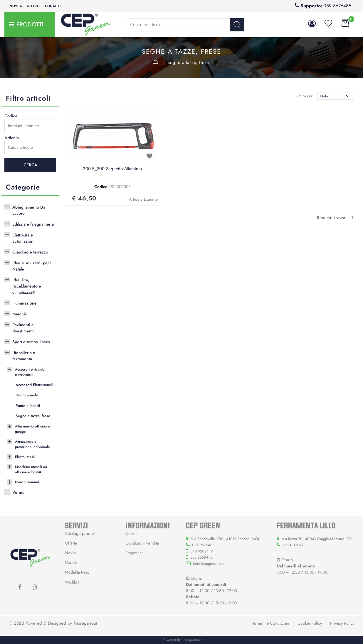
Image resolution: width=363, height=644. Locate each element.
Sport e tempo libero (31, 342)
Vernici (19, 492)
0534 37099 (293, 545)
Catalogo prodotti (80, 533)
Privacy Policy (342, 623)
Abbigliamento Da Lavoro (29, 210)
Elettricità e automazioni (23, 238)
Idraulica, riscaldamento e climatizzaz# (27, 286)
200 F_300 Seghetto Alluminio (112, 169)
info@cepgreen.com (209, 563)
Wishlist (72, 582)
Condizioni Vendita (142, 543)
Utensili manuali (27, 482)
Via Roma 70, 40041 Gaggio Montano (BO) (317, 539)
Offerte (33, 6)
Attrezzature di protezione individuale (32, 444)
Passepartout (85, 623)
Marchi (71, 562)
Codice (11, 116)
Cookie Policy (310, 623)
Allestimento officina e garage (32, 429)
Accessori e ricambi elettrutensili (156, 62)
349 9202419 (201, 551)
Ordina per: (305, 96)
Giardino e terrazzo (30, 252)
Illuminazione (25, 303)
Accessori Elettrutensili (35, 385)
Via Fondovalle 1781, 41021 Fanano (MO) (225, 539)
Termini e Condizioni (271, 623)
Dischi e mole (27, 395)
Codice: (101, 187)
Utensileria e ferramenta (24, 356)
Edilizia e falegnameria (33, 224)
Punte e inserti (28, 406)
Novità (16, 6)
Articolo (12, 138)
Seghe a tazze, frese (189, 62)
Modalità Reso (77, 572)
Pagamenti (135, 553)
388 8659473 (201, 557)
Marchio (20, 314)
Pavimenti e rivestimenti (23, 328)
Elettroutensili (25, 457)
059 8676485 (337, 6)
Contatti (53, 6)
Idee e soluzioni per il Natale (32, 266)
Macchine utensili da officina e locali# (31, 469)
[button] (237, 25)
